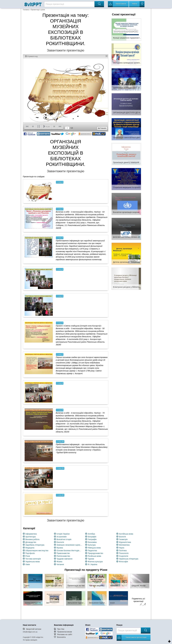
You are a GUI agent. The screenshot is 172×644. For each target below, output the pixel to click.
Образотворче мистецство (37, 551)
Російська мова (94, 556)
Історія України (63, 534)
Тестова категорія (33, 559)
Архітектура (31, 537)
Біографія (92, 537)
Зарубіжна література (35, 545)
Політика (123, 551)
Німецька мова (94, 548)
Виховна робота (32, 539)
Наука (122, 548)
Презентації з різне (38, 10)
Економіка (92, 542)
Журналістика (125, 542)
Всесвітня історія (64, 539)
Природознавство (95, 553)
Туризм (91, 559)
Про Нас (61, 629)
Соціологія (123, 556)
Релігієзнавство (63, 556)
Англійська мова (126, 534)
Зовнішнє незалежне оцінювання (69, 545)
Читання (60, 564)
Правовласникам (64, 632)
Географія (92, 539)
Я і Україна (92, 564)
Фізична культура (95, 562)
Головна (26, 10)
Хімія (28, 564)
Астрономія (62, 537)
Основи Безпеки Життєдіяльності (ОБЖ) (69, 551)
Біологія (122, 537)
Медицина (30, 548)
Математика (124, 545)
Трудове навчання (64, 559)
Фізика (59, 562)
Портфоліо (30, 553)
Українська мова (33, 562)
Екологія (60, 542)
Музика (60, 548)
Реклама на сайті (65, 634)
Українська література (129, 559)
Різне (28, 556)
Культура (92, 545)
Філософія (123, 562)
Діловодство (31, 542)
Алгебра (91, 534)
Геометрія (123, 539)
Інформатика (31, 534)
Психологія (124, 553)
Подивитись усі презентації (138, 602)
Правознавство (63, 553)
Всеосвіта (61, 637)
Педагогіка (92, 551)
